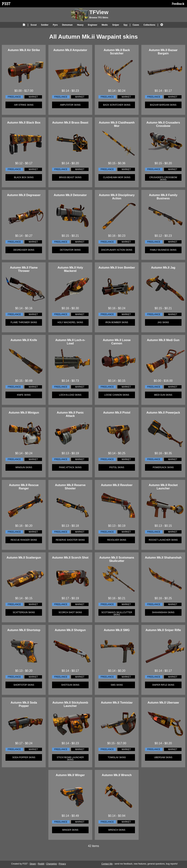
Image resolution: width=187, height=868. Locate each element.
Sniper (116, 25)
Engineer (92, 25)
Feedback (178, 4)
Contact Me (107, 864)
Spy (125, 25)
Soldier (45, 25)
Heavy (80, 25)
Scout (34, 25)
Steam (33, 864)
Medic (105, 25)
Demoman (67, 25)
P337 (6, 4)
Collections (149, 25)
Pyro (55, 25)
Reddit (41, 864)
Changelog (51, 864)
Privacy (62, 864)
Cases (136, 25)
